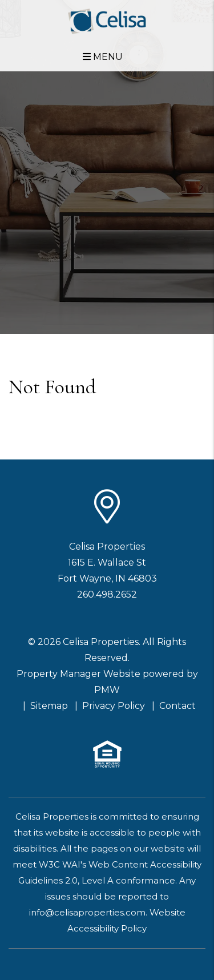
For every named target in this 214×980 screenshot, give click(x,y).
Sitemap (49, 706)
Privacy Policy (114, 706)
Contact (177, 706)
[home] (107, 21)
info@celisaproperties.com (87, 912)
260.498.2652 (107, 594)
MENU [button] (103, 57)
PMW (107, 690)
